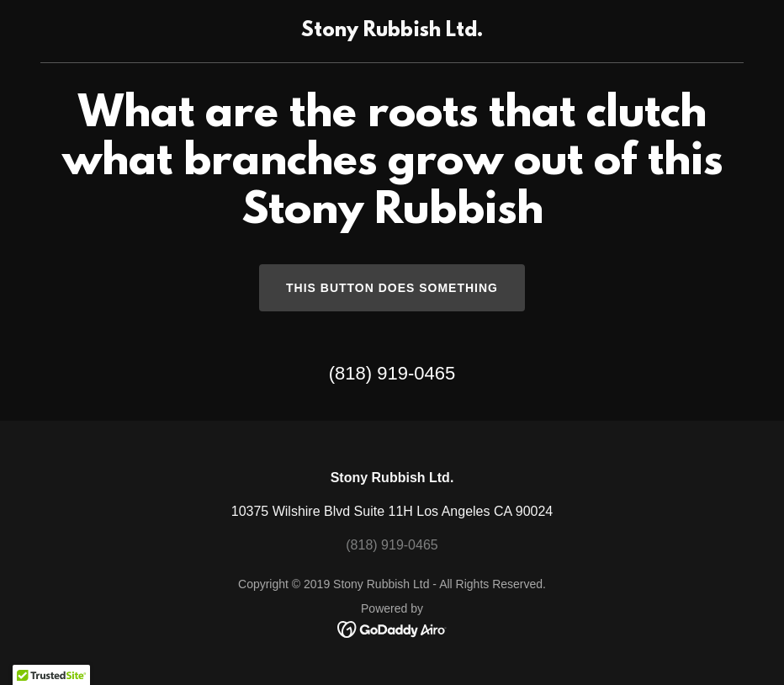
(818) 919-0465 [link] (392, 373)
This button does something (392, 288)
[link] (392, 32)
